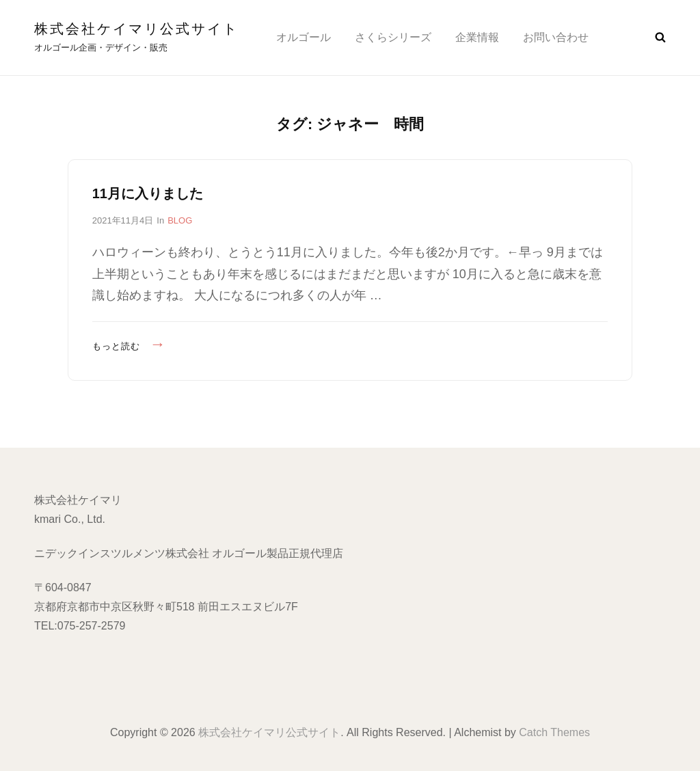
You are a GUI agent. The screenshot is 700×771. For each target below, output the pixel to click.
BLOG (180, 220)
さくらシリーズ (393, 37)
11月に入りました (148, 193)
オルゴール (304, 37)
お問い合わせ (556, 37)
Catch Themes (554, 732)
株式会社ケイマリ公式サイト (136, 29)
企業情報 (477, 37)
